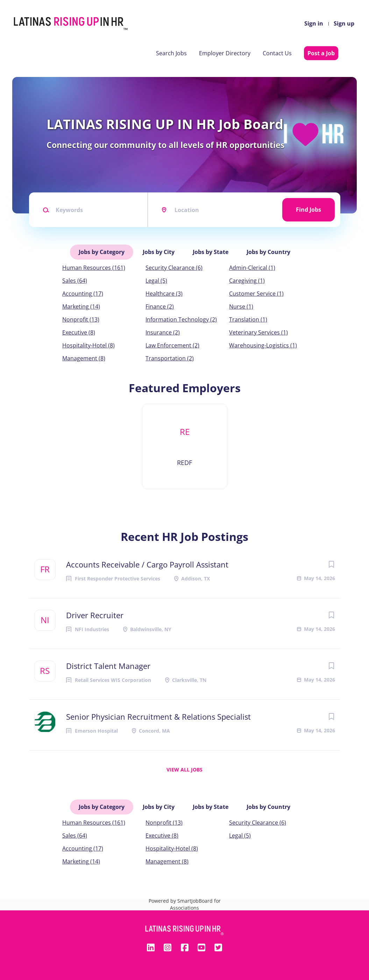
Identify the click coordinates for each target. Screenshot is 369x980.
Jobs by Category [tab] (102, 252)
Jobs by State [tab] (211, 252)
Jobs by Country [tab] (268, 252)
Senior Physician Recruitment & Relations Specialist (158, 717)
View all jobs (184, 770)
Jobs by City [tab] (159, 252)
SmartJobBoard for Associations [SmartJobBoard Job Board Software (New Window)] (195, 904)
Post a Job (321, 53)
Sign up (344, 23)
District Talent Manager (108, 666)
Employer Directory (225, 53)
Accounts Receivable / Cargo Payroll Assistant (147, 564)
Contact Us (277, 53)
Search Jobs (171, 53)
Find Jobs (308, 210)
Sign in (314, 23)
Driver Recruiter (95, 615)
